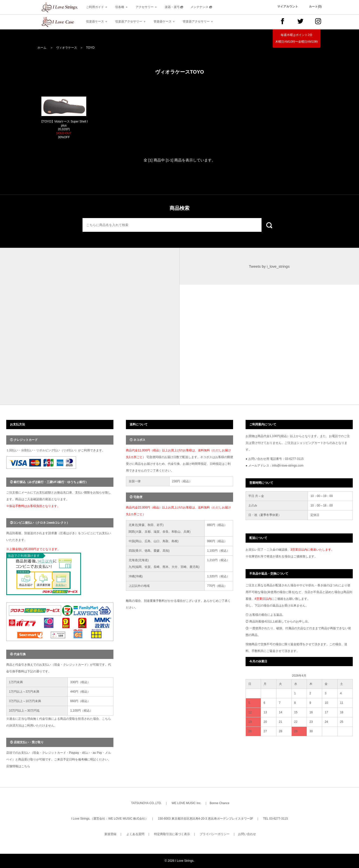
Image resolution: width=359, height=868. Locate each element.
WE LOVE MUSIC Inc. (186, 803)
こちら (26, 766)
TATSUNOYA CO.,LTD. (146, 803)
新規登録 (110, 834)
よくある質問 (135, 834)
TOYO (90, 48)
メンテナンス (201, 7)
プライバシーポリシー (215, 834)
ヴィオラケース (67, 48)
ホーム (42, 48)
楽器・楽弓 (174, 7)
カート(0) (315, 6)
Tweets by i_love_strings (269, 266)
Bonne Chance (220, 803)
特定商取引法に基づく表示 (172, 834)
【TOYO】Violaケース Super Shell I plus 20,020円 (64, 129)
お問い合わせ (247, 834)
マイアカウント (288, 6)
